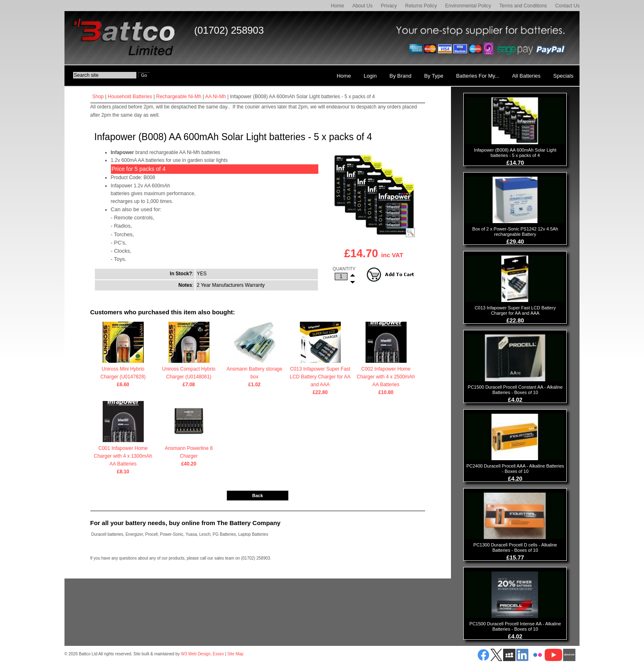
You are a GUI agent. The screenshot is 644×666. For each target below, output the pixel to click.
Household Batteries (130, 97)
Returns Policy (421, 6)
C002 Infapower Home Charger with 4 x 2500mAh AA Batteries (386, 378)
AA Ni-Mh (215, 97)
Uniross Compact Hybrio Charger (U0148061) (189, 374)
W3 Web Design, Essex (202, 654)
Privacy (389, 6)
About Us (362, 6)
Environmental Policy (468, 6)
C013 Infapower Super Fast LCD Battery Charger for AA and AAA (320, 378)
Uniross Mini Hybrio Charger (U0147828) (123, 374)
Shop (98, 97)
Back (258, 495)
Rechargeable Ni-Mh (179, 97)
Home (338, 6)
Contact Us (567, 6)
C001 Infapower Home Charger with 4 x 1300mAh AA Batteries (123, 457)
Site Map (235, 654)
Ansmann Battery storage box (255, 374)
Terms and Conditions (523, 6)
